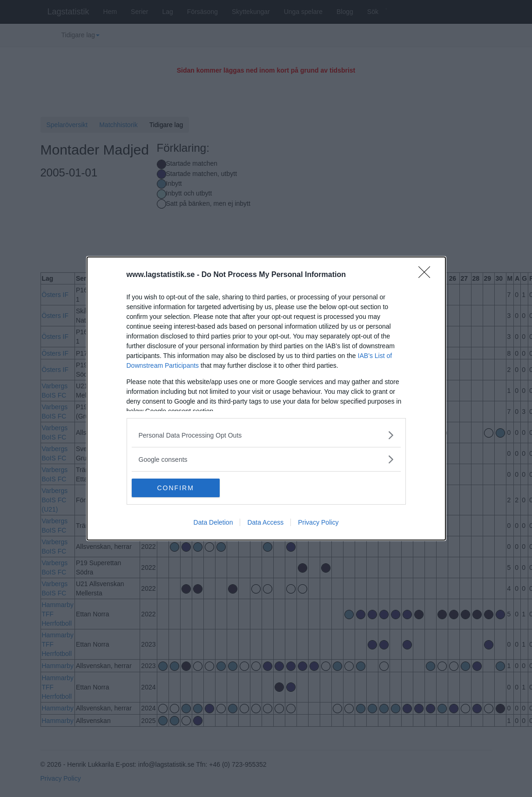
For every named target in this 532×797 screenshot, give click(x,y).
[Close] (427, 275)
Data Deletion (213, 522)
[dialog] (266, 398)
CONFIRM (176, 488)
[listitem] (266, 435)
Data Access (265, 522)
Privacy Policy (318, 522)
